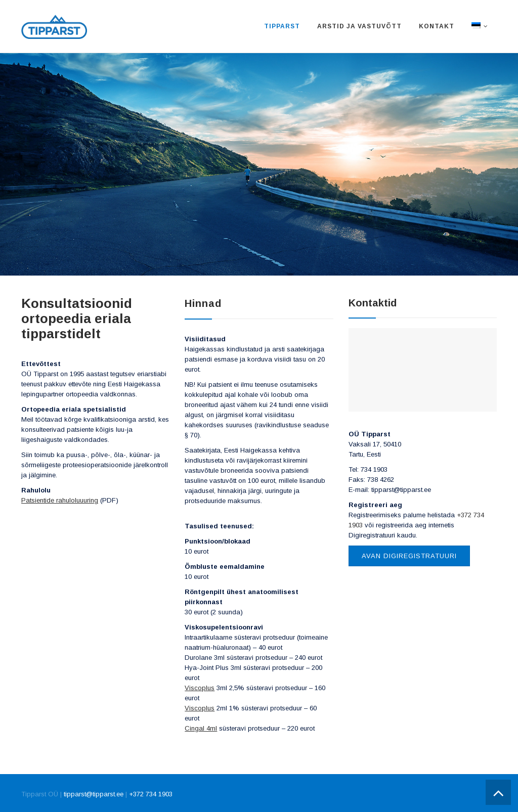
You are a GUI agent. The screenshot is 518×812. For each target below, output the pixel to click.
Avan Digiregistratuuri (409, 556)
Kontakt (437, 26)
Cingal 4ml (201, 728)
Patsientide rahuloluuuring (60, 500)
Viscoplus (200, 688)
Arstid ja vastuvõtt (359, 26)
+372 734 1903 (151, 794)
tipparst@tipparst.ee (94, 794)
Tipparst (282, 26)
